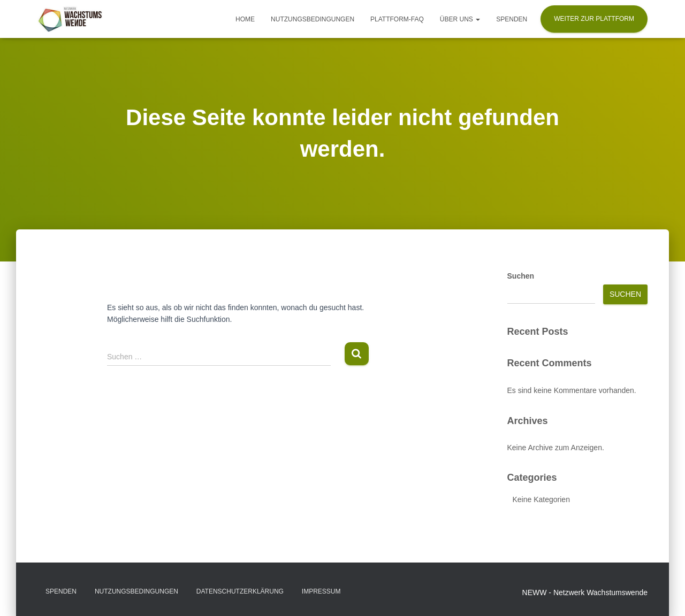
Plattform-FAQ (397, 19)
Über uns (460, 19)
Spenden (512, 19)
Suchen (521, 276)
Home (245, 19)
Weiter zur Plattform (594, 19)
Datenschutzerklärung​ (240, 591)
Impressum (321, 591)
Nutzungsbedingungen (313, 19)
